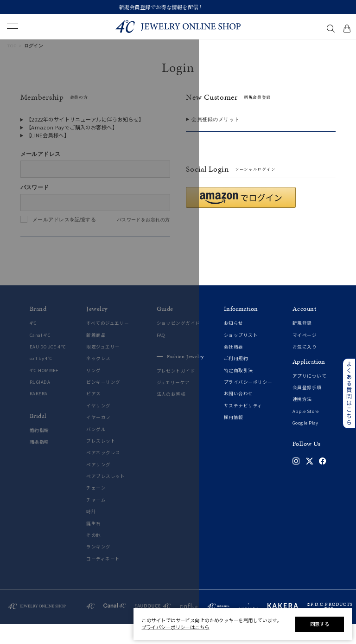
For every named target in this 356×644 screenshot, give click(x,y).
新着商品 (96, 355)
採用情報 (234, 438)
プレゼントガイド (176, 391)
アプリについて (309, 396)
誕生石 (93, 544)
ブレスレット (101, 461)
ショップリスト (241, 355)
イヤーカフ (98, 438)
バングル (96, 449)
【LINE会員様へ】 (48, 135)
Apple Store (306, 431)
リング (93, 390)
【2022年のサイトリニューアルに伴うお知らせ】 (85, 119)
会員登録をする (261, 141)
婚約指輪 (39, 450)
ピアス (93, 414)
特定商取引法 (238, 390)
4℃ (33, 344)
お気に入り (305, 367)
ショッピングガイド (178, 344)
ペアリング (98, 485)
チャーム (96, 520)
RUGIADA (40, 402)
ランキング (98, 567)
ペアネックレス (103, 473)
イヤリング (98, 426)
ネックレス (98, 379)
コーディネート (103, 579)
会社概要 (234, 367)
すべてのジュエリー (108, 344)
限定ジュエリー (103, 367)
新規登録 (302, 344)
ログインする (95, 246)
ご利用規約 (236, 379)
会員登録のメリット (215, 119)
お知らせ (234, 344)
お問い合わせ (238, 414)
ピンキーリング (103, 402)
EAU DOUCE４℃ (48, 367)
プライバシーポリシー (248, 402)
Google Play (305, 443)
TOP (12, 46)
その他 (93, 555)
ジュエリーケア (173, 403)
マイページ (305, 355)
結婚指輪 (39, 462)
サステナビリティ (243, 426)
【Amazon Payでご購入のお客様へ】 (72, 127)
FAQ (161, 355)
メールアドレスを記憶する (64, 219)
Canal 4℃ (40, 355)
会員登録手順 (307, 408)
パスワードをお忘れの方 (143, 220)
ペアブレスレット (106, 497)
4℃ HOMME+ (44, 390)
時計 (91, 532)
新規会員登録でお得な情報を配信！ (178, 7)
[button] (241, 218)
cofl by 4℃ (41, 379)
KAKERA (39, 414)
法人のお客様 (171, 415)
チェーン (96, 508)
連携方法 (302, 420)
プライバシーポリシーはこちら (175, 627)
